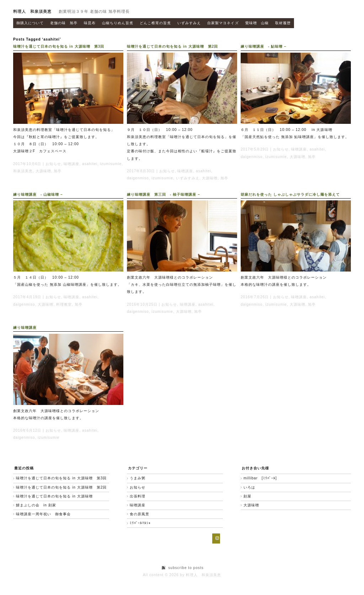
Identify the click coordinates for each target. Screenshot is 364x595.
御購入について (30, 23)
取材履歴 (283, 23)
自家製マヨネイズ (223, 23)
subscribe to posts (186, 568)
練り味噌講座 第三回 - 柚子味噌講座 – (164, 194)
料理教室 (64, 304)
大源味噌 (43, 171)
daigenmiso (138, 178)
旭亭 (58, 171)
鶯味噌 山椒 (257, 23)
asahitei (90, 164)
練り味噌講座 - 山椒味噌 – (38, 194)
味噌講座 (71, 164)
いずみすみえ (189, 23)
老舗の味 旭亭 (64, 23)
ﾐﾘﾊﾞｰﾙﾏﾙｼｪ (140, 523)
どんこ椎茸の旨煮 (155, 23)
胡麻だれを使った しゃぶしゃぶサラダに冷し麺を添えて (290, 194)
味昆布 (90, 23)
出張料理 (138, 496)
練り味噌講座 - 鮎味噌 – (264, 46)
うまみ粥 (138, 478)
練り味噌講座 (25, 328)
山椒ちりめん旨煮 (118, 23)
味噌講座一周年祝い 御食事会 (43, 514)
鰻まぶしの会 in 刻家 (36, 505)
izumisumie (111, 164)
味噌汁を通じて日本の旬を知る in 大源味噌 (54, 496)
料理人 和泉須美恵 (32, 11)
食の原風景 (140, 514)
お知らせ (53, 164)
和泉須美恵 (23, 171)
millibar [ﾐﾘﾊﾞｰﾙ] (260, 478)
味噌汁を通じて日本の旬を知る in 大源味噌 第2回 (172, 46)
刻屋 (247, 496)
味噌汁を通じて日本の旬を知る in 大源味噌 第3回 (59, 46)
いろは (249, 487)
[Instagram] (216, 538)
